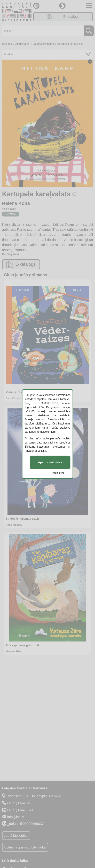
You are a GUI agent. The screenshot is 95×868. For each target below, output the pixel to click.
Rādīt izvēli (58, 473)
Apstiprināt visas (50, 462)
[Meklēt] (47, 31)
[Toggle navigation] (89, 6)
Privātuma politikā (35, 451)
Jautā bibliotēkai (16, 836)
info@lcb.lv (16, 817)
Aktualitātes (22, 44)
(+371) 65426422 (20, 803)
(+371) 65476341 (20, 810)
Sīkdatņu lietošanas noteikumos (45, 447)
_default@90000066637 (26, 824)
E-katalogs (63, 17)
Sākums (7, 44)
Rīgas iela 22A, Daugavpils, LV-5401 (34, 796)
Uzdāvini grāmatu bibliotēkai (25, 847)
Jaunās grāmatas (43, 44)
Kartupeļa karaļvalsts (70, 44)
